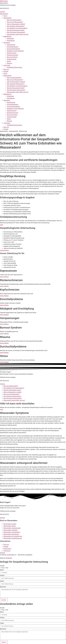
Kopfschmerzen (12, 53)
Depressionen (11, 45)
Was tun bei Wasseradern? (15, 22)
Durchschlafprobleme (13, 49)
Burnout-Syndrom (12, 57)
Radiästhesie (7, 36)
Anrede (2, 566)
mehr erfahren (4, 277)
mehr (2, 225)
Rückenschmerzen (13, 55)
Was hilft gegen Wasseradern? (16, 32)
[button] (4, 3)
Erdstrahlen (10, 39)
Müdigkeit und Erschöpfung (15, 51)
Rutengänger (11, 41)
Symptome (7, 43)
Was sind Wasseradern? (14, 20)
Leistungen (7, 65)
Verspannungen (12, 59)
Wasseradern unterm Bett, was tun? (18, 34)
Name (2, 570)
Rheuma (9, 63)
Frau (3, 568)
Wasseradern (4, 14)
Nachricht (3, 587)
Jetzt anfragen (4, 250)
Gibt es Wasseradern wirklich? (16, 24)
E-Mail (2, 581)
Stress (9, 61)
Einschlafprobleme (13, 47)
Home (5, 16)
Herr (7, 568)
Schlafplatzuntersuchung (14, 67)
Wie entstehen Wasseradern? (16, 26)
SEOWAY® (9, 558)
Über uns (6, 69)
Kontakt (6, 71)
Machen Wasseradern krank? (16, 30)
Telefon (2, 576)
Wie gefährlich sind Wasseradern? (17, 28)
